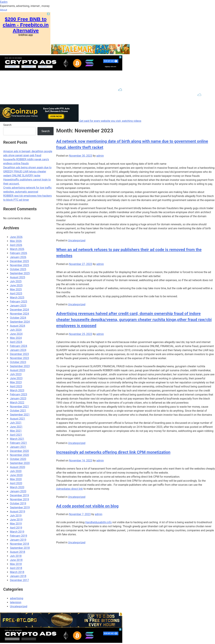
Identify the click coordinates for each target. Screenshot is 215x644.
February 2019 (18, 536)
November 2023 (19, 358)
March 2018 (17, 572)
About (4, 10)
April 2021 (16, 435)
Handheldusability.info (98, 522)
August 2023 (17, 370)
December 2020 (19, 451)
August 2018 (17, 552)
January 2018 (18, 576)
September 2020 (20, 463)
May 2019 (16, 524)
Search (7, 125)
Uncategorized (77, 240)
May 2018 (16, 564)
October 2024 (18, 318)
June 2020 (16, 475)
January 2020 (18, 491)
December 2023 (19, 354)
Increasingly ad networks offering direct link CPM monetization (113, 452)
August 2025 (17, 277)
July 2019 (16, 516)
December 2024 (19, 310)
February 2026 (18, 253)
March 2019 (17, 532)
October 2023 (18, 362)
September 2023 (20, 366)
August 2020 (17, 467)
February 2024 (18, 346)
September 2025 (20, 273)
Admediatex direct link (70, 489)
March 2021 (17, 439)
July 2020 (16, 471)
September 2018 (20, 548)
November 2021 (19, 407)
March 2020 (17, 487)
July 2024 (16, 330)
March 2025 (17, 298)
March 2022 (17, 402)
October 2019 (18, 503)
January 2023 (18, 398)
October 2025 (18, 269)
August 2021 (17, 419)
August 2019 (17, 512)
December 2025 (19, 261)
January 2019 (18, 540)
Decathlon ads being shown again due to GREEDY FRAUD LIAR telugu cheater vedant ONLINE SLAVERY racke (27, 172)
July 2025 (16, 281)
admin (100, 156)
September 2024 (20, 322)
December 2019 (19, 495)
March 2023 (17, 390)
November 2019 (19, 499)
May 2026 (16, 241)
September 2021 (20, 415)
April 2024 (16, 342)
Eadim (4, 2)
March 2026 (17, 249)
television (16, 602)
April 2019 (16, 528)
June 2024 (16, 334)
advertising (17, 598)
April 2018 (16, 568)
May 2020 (16, 479)
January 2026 (18, 257)
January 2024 (18, 350)
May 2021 (16, 431)
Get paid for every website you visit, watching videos (110, 121)
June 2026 (16, 237)
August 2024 (17, 326)
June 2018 (16, 560)
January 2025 (18, 306)
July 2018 (16, 556)
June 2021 (16, 427)
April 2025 (16, 293)
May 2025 (16, 289)
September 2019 (20, 507)
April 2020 (16, 483)
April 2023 (16, 386)
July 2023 (16, 374)
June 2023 (16, 378)
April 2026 (16, 245)
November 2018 (19, 544)
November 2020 (19, 455)
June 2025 (16, 285)
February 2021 (18, 443)
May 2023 (16, 382)
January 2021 (18, 447)
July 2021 (16, 423)
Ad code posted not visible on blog (87, 506)
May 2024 (16, 338)
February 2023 (18, 394)
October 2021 (18, 411)
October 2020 (18, 459)
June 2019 (16, 520)
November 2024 (19, 314)
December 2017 (19, 580)
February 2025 (18, 302)
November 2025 (19, 265)
